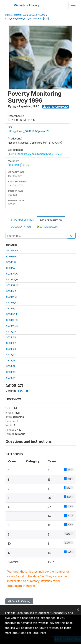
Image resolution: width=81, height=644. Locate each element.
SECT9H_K (12, 326)
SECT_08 (11, 349)
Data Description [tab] (51, 220)
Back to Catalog (19, 601)
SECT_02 (11, 332)
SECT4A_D (12, 280)
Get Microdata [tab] (47, 227)
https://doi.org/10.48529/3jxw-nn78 (29, 131)
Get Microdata (56, 107)
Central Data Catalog (26, 15)
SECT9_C (11, 308)
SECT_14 (11, 378)
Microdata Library (26, 5)
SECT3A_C (12, 274)
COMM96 (11, 256)
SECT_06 (11, 337)
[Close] (78, 609)
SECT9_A (11, 291)
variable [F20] (41, 19)
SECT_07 (11, 343)
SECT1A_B (12, 268)
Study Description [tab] (23, 220)
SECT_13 (11, 372)
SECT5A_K (12, 285)
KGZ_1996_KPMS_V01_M (18, 19)
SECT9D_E (12, 314)
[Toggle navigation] (73, 6)
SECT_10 (11, 355)
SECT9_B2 (12, 302)
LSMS (42, 15)
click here (40, 633)
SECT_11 (11, 360)
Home (9, 15)
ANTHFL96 (12, 250)
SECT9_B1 (12, 297)
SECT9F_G (12, 320)
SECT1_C (11, 262)
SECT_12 (11, 366)
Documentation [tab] (21, 227)
